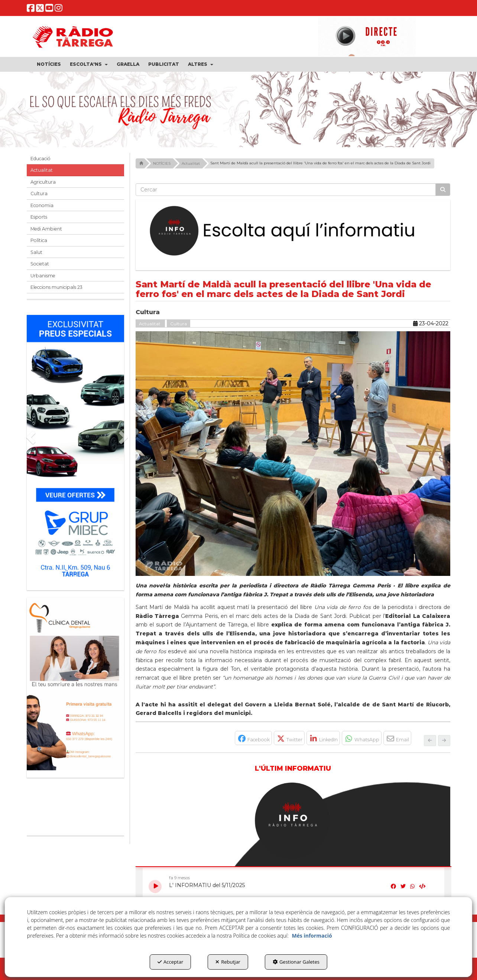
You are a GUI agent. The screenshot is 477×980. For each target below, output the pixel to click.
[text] (286, 190)
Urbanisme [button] (43, 276)
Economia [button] (42, 205)
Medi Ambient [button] (46, 229)
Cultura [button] (39, 194)
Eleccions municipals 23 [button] (56, 287)
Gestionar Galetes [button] (296, 962)
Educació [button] (40, 159)
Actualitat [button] (42, 170)
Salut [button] (36, 252)
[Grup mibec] (75, 449)
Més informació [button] (312, 936)
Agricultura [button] (43, 182)
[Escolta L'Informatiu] (293, 231)
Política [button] (39, 240)
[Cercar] (443, 190)
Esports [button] (39, 217)
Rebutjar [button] (228, 962)
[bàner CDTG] (75, 684)
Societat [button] (40, 264)
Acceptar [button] (170, 962)
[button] (31, 10)
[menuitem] (49, 64)
